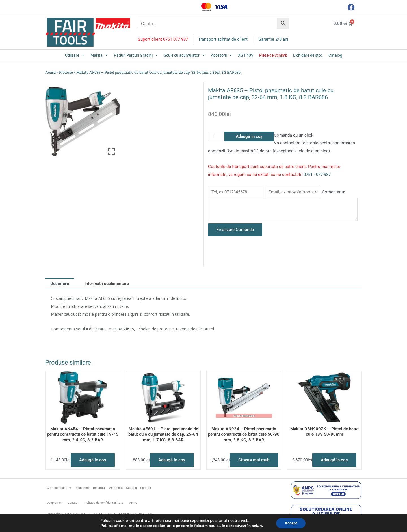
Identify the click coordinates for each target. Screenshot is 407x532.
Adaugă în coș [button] (93, 460)
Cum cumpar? (59, 488)
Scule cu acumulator (185, 55)
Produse (66, 72)
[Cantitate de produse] (216, 137)
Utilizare (75, 55)
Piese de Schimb (273, 55)
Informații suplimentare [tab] (107, 284)
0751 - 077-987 (317, 175)
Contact (146, 488)
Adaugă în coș (249, 136)
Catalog (335, 55)
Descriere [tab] (60, 284)
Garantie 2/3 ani (273, 39)
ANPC (133, 503)
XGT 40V (246, 55)
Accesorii (222, 55)
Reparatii (99, 488)
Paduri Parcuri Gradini (136, 55)
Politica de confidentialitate (104, 503)
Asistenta (116, 488)
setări (257, 526)
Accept (291, 523)
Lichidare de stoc (308, 55)
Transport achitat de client (223, 39)
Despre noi (82, 488)
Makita (99, 55)
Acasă (50, 72)
